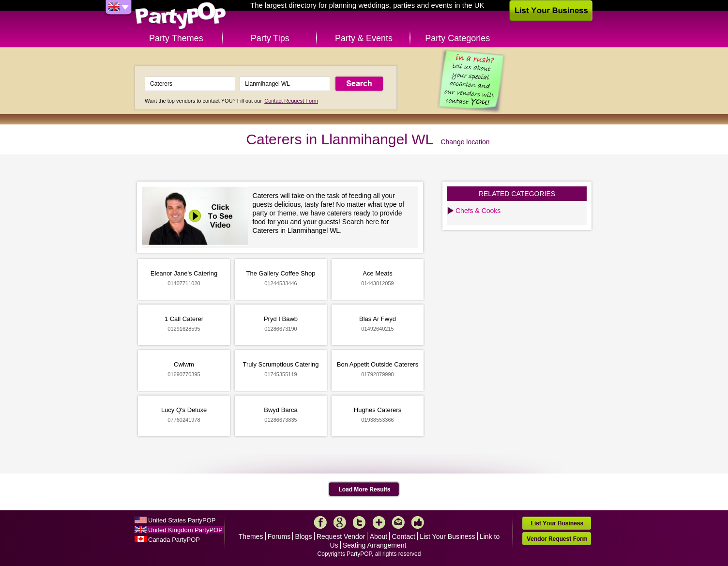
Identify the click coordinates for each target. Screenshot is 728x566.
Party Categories (457, 38)
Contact (404, 536)
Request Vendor (341, 536)
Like (418, 522)
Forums (279, 536)
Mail (398, 522)
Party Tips (270, 38)
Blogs (304, 536)
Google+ (340, 522)
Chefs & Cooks (478, 211)
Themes (251, 536)
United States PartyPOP (182, 520)
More (379, 522)
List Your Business (447, 536)
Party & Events (364, 38)
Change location (465, 142)
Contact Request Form (291, 101)
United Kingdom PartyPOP (185, 530)
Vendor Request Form (557, 539)
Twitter (359, 522)
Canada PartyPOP (174, 540)
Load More (364, 490)
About (379, 536)
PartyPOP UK (181, 16)
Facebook (320, 522)
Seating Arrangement (375, 545)
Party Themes (176, 38)
